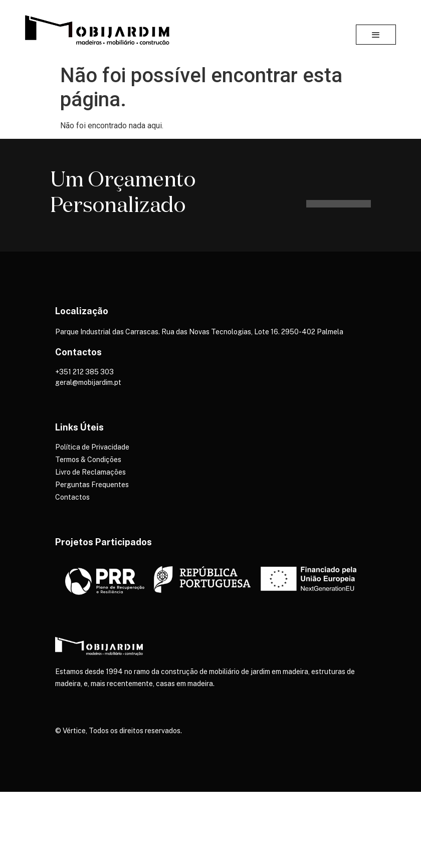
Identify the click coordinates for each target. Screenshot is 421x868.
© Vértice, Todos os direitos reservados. (119, 731)
